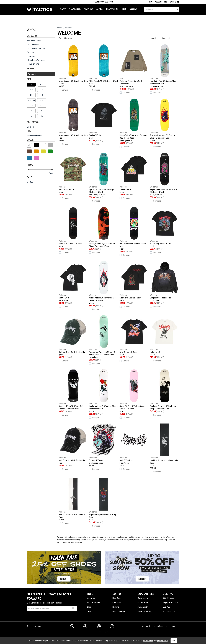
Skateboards (34, 45)
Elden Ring (31, 127)
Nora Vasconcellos (34, 136)
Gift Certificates (94, 602)
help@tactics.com (170, 602)
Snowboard (75, 9)
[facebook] (112, 627)
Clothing (88, 9)
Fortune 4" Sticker (104, 444)
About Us (91, 598)
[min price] (31, 173)
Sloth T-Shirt (73, 281)
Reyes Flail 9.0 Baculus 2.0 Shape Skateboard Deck (134, 120)
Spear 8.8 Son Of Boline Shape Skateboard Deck (104, 174)
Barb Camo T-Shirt (73, 173)
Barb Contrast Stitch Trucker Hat (73, 336)
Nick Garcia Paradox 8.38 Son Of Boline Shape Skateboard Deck (104, 337)
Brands (133, 9)
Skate (63, 9)
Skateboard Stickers (37, 48)
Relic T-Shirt (165, 336)
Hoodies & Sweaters (37, 60)
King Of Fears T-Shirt (134, 336)
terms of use (148, 641)
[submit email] (74, 608)
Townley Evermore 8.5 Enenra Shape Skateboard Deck (165, 120)
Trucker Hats (34, 64)
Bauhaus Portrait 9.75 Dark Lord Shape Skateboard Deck (165, 390)
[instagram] (72, 627)
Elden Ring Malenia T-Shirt (134, 281)
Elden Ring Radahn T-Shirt (165, 227)
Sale (124, 9)
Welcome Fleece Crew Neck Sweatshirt (134, 66)
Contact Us (117, 602)
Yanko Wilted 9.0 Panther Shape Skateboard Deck (104, 283)
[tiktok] (85, 627)
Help (166, 2)
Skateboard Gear (34, 40)
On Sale (30, 182)
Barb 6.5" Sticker (134, 444)
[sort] (170, 38)
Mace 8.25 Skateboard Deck (73, 227)
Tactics (40, 9)
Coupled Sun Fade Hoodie (165, 281)
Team (90, 611)
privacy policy (163, 641)
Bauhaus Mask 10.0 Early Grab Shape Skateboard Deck (73, 390)
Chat (151, 2)
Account (158, 2)
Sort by (154, 38)
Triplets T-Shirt (134, 173)
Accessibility (147, 626)
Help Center (117, 598)
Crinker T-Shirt (104, 119)
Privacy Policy (170, 626)
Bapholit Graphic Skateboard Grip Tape (104, 499)
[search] (162, 9)
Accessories (112, 9)
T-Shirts (32, 57)
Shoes (99, 9)
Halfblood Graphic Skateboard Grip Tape (73, 498)
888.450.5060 (168, 598)
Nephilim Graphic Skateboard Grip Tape (165, 445)
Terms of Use (158, 626)
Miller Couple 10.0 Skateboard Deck (73, 65)
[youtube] (99, 627)
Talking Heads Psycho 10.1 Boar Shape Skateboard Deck (104, 227)
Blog (89, 607)
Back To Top (103, 632)
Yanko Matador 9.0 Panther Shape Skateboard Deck (104, 391)
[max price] (52, 173)
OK (174, 641)
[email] (52, 608)
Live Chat (167, 607)
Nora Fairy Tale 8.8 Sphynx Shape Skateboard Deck (165, 66)
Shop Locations (169, 611)
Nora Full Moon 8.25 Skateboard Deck (134, 229)
